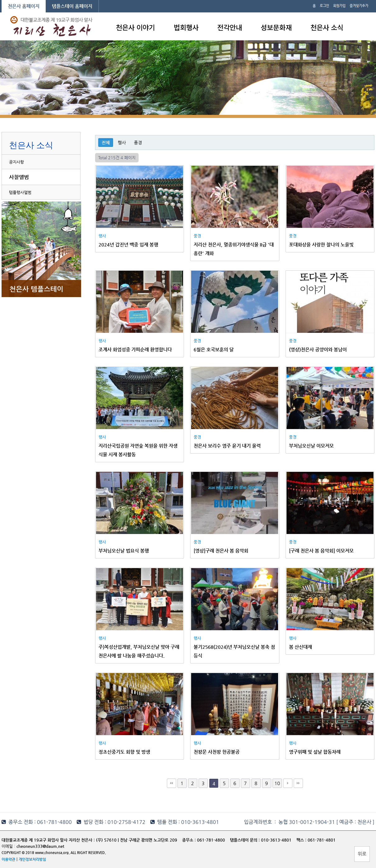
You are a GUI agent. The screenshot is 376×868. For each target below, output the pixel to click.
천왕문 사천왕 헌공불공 (217, 752)
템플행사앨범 (20, 192)
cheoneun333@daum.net (40, 846)
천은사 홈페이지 (24, 6)
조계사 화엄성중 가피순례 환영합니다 (135, 349)
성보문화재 (276, 27)
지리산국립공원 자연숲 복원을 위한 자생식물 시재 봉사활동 (138, 450)
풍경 (138, 142)
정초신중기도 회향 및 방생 (124, 752)
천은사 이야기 (135, 27)
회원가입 (339, 6)
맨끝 (298, 783)
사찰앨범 (19, 177)
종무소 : (190, 840)
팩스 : (302, 840)
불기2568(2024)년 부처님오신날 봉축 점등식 (234, 651)
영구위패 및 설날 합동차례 (315, 752)
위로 (362, 854)
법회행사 (186, 27)
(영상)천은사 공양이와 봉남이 (318, 349)
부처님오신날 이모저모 (311, 446)
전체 (106, 142)
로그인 (324, 6)
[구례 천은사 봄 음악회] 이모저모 (321, 551)
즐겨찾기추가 (359, 6)
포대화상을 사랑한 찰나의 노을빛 (321, 244)
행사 (122, 142)
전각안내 (230, 27)
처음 (172, 783)
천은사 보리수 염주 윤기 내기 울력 (227, 446)
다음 (288, 783)
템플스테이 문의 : (245, 840)
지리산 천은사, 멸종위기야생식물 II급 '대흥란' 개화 (234, 249)
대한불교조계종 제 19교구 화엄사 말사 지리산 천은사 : (48, 840)
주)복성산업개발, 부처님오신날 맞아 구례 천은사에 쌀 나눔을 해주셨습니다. (139, 651)
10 (277, 783)
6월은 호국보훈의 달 (214, 349)
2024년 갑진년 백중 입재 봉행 (128, 244)
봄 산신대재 (300, 647)
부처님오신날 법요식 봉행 (124, 551)
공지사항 (16, 162)
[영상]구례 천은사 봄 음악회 (221, 551)
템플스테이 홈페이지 (72, 6)
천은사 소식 (327, 27)
